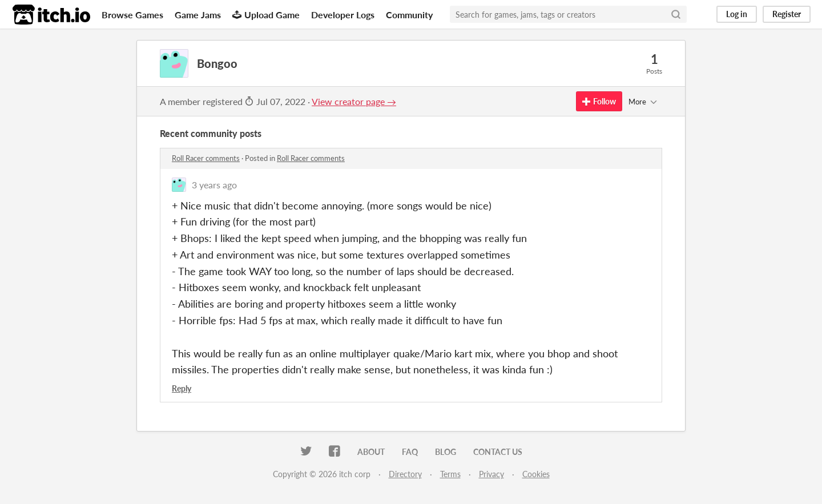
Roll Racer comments (206, 158)
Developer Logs (343, 15)
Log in (737, 14)
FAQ (410, 452)
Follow (599, 101)
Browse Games (132, 15)
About (371, 452)
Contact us (498, 452)
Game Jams (198, 15)
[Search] (676, 14)
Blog (446, 452)
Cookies (536, 474)
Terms (450, 474)
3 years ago (214, 185)
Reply (182, 388)
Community (409, 15)
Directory (405, 474)
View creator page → (354, 101)
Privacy (491, 474)
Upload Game (266, 15)
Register (787, 14)
